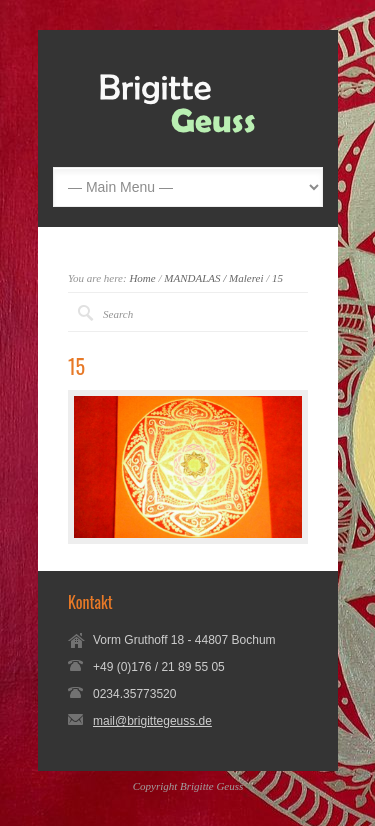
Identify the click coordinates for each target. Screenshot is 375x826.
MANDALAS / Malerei (213, 278)
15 (277, 278)
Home (142, 278)
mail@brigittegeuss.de (152, 721)
